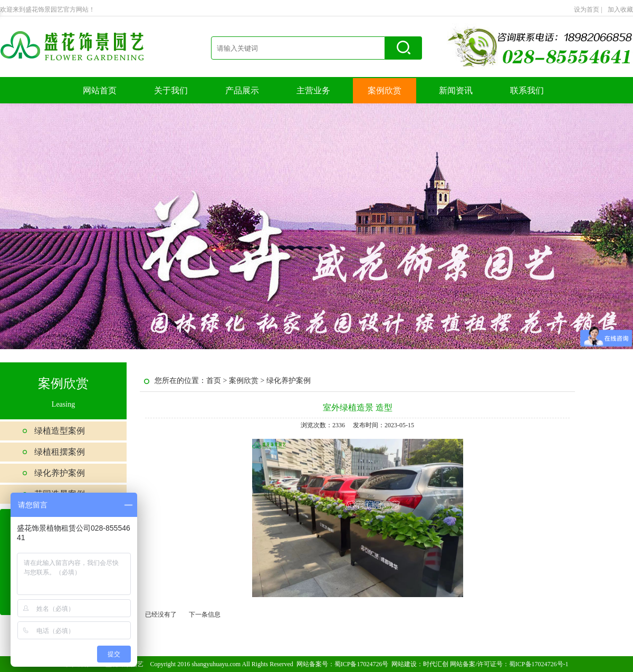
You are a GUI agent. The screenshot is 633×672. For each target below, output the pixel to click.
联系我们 (527, 90)
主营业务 (313, 90)
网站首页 (100, 90)
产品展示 (242, 90)
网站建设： (407, 664)
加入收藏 (620, 9)
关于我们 (171, 90)
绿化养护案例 (60, 473)
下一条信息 (205, 615)
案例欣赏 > (248, 381)
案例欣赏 (385, 90)
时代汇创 (436, 664)
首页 (214, 381)
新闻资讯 (456, 90)
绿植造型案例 (60, 431)
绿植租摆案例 (60, 452)
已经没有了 (161, 615)
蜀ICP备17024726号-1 (539, 664)
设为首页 (588, 9)
